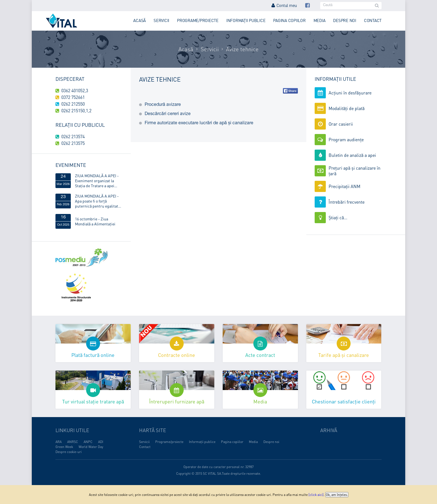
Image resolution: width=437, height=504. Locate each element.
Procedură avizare (163, 105)
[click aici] (316, 495)
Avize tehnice (242, 49)
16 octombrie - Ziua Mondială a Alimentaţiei (95, 221)
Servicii (161, 20)
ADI (101, 442)
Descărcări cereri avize (168, 114)
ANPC (88, 442)
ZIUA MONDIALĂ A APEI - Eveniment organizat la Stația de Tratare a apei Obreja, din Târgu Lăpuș (97, 181)
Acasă (139, 20)
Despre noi (345, 20)
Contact (373, 20)
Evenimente (71, 165)
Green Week (64, 447)
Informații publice (246, 20)
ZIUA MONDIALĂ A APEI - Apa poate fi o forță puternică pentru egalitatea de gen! (99, 201)
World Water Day (91, 447)
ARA (59, 442)
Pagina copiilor (289, 20)
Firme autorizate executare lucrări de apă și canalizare (199, 123)
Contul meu (284, 5)
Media (320, 20)
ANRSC (73, 442)
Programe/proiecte (198, 20)
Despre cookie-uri (69, 452)
